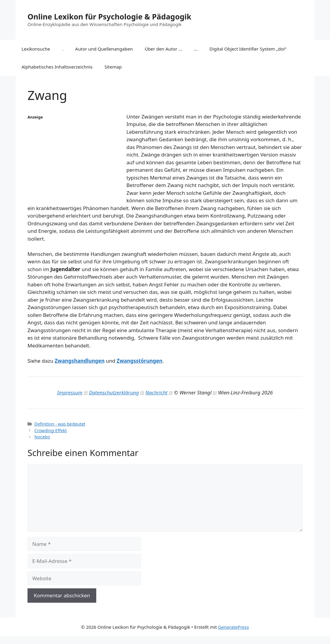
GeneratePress (234, 627)
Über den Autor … (163, 49)
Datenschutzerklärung (114, 392)
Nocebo (42, 437)
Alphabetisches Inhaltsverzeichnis (57, 67)
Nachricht (157, 392)
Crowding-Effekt (51, 430)
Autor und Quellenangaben (104, 49)
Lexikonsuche (36, 49)
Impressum (70, 392)
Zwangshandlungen (80, 361)
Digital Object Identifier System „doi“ (248, 49)
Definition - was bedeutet (60, 424)
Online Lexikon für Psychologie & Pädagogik (109, 16)
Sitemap (113, 67)
